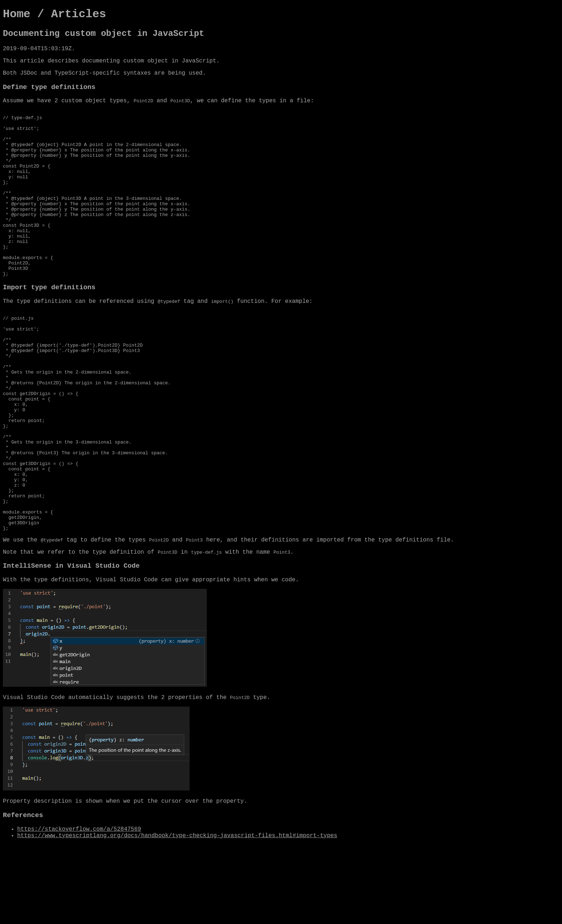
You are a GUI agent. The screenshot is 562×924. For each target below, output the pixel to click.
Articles (78, 14)
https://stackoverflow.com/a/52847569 (79, 909)
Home (17, 14)
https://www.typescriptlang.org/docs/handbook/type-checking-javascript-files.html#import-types (177, 915)
